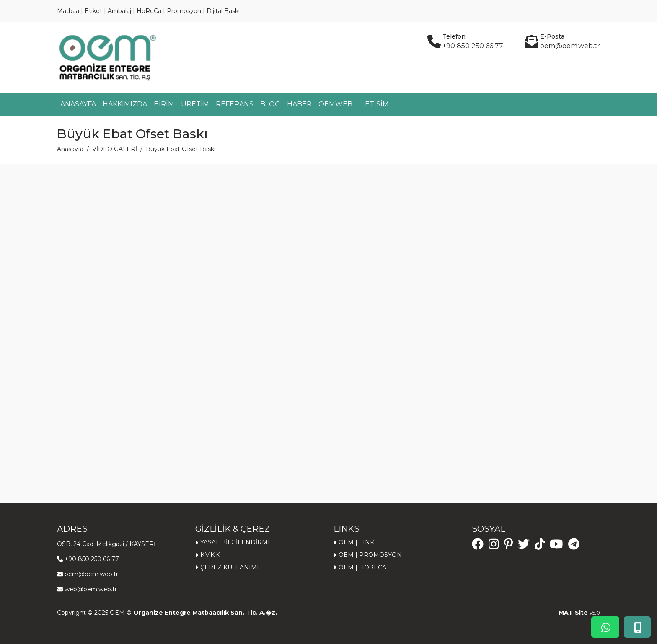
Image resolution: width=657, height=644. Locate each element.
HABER (299, 104)
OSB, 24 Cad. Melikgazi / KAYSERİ (106, 544)
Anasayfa (70, 149)
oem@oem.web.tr (91, 574)
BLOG (270, 104)
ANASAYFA (78, 104)
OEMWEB (335, 104)
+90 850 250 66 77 (92, 559)
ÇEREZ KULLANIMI (230, 567)
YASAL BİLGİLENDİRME (236, 542)
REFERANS (235, 104)
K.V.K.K (210, 555)
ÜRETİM (195, 104)
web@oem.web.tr (91, 589)
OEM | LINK (356, 542)
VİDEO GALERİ (115, 149)
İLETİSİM (374, 104)
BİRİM (164, 104)
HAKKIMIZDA (125, 104)
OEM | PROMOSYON (370, 555)
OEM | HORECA (362, 567)
